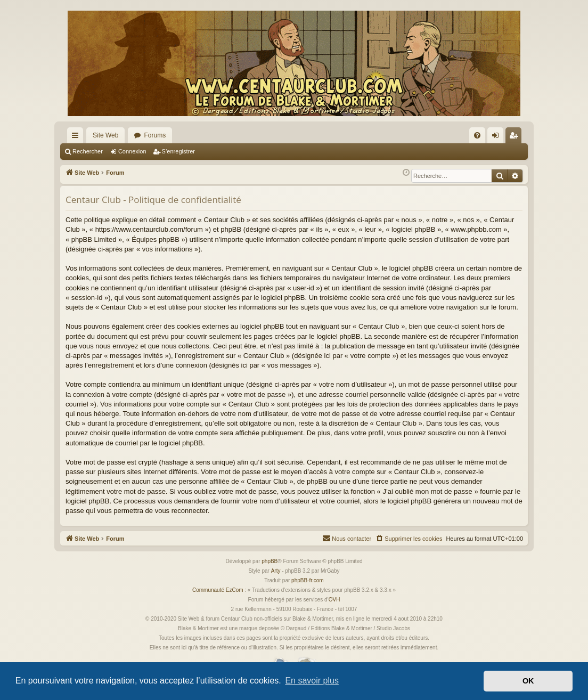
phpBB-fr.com (308, 580)
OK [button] (528, 681)
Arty (276, 571)
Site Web (105, 135)
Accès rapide (77, 137)
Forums (155, 135)
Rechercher (88, 151)
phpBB (269, 561)
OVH (334, 600)
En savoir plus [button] (312, 681)
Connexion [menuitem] (498, 137)
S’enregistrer (178, 151)
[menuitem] (477, 135)
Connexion (132, 151)
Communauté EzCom (218, 590)
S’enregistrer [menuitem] (516, 137)
